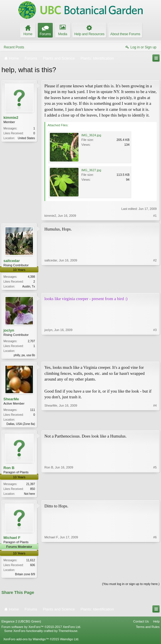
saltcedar (12, 261)
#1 (155, 216)
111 (33, 411)
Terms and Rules (148, 630)
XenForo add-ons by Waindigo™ (26, 642)
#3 (155, 355)
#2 (155, 286)
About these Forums (125, 34)
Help (156, 624)
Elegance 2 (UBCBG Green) (21, 624)
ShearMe (11, 400)
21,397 (31, 486)
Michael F (12, 540)
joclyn (9, 331)
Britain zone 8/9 (25, 577)
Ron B (9, 469)
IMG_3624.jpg (91, 135)
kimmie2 (11, 118)
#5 (155, 495)
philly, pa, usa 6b (24, 356)
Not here (30, 496)
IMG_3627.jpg (91, 170)
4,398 (31, 277)
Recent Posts (14, 47)
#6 (155, 576)
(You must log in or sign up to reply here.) (131, 587)
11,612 (31, 563)
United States (26, 138)
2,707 (31, 342)
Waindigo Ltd (69, 642)
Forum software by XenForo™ (41, 630)
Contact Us (141, 624)
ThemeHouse (68, 634)
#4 (155, 424)
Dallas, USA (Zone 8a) (21, 425)
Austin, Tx (29, 286)
